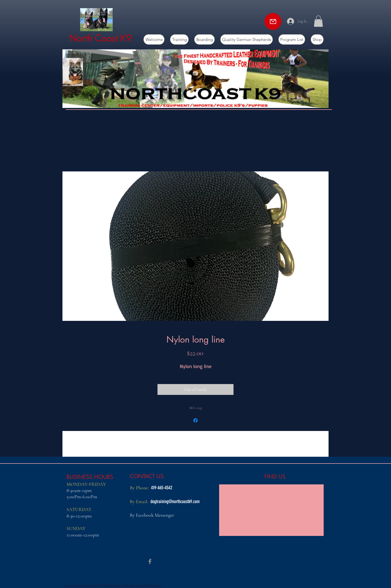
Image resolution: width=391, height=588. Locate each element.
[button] (318, 21)
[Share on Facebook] (195, 420)
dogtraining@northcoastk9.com (175, 501)
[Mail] (273, 21)
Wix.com (156, 586)
